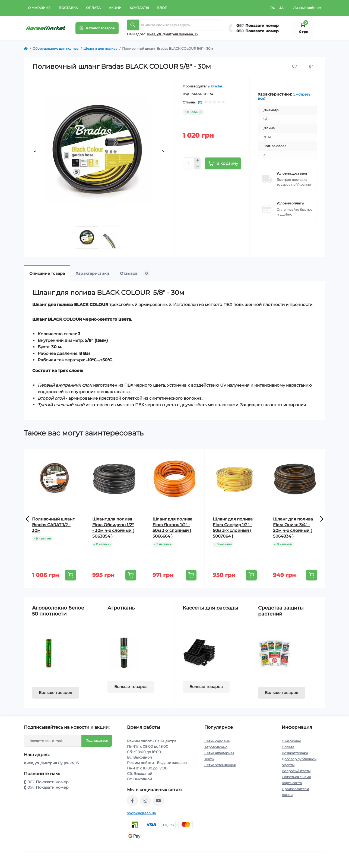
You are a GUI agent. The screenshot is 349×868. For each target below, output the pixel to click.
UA (281, 8)
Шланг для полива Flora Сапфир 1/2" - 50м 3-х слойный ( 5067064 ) (233, 528)
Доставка (68, 8)
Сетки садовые (217, 741)
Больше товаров (55, 693)
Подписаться (97, 741)
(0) (200, 102)
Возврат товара (295, 753)
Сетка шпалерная (219, 753)
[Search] (133, 25)
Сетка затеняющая (220, 765)
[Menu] (97, 28)
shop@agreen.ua (141, 813)
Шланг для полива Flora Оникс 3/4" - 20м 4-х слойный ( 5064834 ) (293, 528)
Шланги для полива (100, 48)
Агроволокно (216, 747)
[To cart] (71, 575)
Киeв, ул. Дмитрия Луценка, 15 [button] (172, 34)
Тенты (209, 759)
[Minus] (198, 167)
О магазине (39, 8)
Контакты (139, 8)
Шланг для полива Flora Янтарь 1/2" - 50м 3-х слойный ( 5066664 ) (172, 528)
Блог (162, 8)
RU (273, 8)
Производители (295, 789)
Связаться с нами (296, 777)
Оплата (93, 8)
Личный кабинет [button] (307, 8)
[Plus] (198, 160)
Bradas (217, 86)
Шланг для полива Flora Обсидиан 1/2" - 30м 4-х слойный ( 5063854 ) (113, 528)
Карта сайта (292, 783)
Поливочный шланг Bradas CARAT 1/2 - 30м (53, 525)
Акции (115, 8)
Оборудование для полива (55, 48)
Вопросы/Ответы (296, 771)
